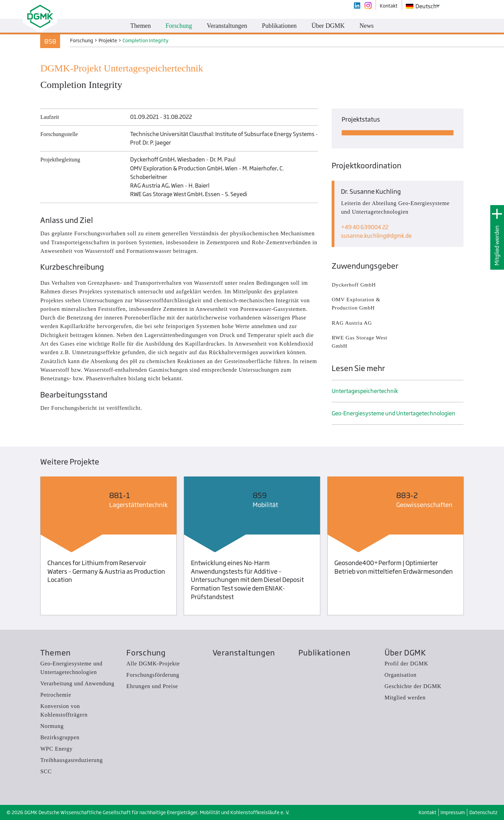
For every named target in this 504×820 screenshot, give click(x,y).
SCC (46, 771)
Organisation (400, 675)
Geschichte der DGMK (413, 686)
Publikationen (324, 653)
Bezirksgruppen (60, 737)
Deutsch (421, 6)
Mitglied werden (497, 245)
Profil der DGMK (406, 664)
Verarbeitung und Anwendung (77, 683)
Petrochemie (56, 695)
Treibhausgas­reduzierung (71, 760)
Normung (52, 726)
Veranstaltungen (244, 653)
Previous (28, 547)
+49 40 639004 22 (365, 227)
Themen (55, 653)
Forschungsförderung (153, 675)
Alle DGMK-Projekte (153, 664)
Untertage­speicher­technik (365, 391)
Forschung (146, 653)
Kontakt (427, 812)
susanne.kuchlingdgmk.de (376, 236)
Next (476, 547)
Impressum (453, 812)
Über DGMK (405, 653)
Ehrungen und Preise (152, 686)
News (367, 26)
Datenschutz (483, 812)
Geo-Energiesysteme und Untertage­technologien (393, 413)
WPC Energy (56, 749)
